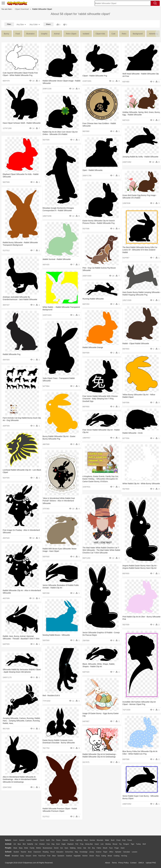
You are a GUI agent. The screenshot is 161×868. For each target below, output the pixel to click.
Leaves (29, 840)
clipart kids (100, 34)
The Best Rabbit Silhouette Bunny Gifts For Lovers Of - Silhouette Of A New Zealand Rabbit (140, 250)
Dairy (22, 856)
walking (73, 848)
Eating (104, 856)
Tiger (133, 844)
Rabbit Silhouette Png (12, 354)
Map (76, 852)
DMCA (141, 863)
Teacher (23, 852)
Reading (46, 852)
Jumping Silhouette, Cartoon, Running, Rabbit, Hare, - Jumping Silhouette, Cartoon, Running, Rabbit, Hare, (18, 721)
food (18, 34)
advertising (154, 34)
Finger (117, 848)
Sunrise (92, 840)
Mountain (100, 840)
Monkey (108, 844)
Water (107, 840)
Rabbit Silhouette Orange (93, 347)
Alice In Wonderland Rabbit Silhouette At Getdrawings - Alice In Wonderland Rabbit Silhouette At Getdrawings (20, 779)
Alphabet (118, 852)
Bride (26, 848)
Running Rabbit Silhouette (93, 299)
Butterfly (30, 844)
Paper (105, 852)
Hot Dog (124, 856)
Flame (58, 840)
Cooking (116, 856)
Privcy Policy (123, 863)
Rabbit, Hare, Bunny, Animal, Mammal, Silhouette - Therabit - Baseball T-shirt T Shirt (19, 639)
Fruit (49, 856)
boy (94, 848)
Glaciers (65, 840)
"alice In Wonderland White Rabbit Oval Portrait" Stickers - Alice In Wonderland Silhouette (59, 501)
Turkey (138, 844)
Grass (72, 840)
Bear (19, 844)
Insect (97, 844)
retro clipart (71, 34)
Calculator (127, 852)
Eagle (64, 844)
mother (39, 848)
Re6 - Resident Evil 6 (51, 695)
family (32, 848)
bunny (7, 34)
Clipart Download (22, 9)
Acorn (15, 840)
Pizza (98, 856)
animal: (8, 844)
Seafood (69, 856)
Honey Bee (89, 844)
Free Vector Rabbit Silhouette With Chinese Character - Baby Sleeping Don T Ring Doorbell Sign (100, 399)
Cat (36, 844)
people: (8, 848)
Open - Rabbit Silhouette (92, 170)
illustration (30, 34)
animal (57, 34)
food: (8, 856)
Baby (21, 848)
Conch (42, 840)
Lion (102, 844)
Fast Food (42, 856)
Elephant (70, 844)
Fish (77, 844)
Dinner (92, 856)
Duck (58, 844)
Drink (35, 856)
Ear (62, 848)
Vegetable (77, 856)
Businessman (48, 848)
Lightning (79, 840)
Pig (120, 844)
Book (30, 852)
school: (8, 852)
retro (124, 34)
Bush (113, 840)
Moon (86, 840)
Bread (110, 856)
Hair (85, 848)
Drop (124, 840)
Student (16, 852)
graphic (44, 34)
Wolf (144, 844)
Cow (48, 844)
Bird (24, 844)
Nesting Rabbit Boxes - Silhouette (56, 635)
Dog (53, 844)
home (79, 848)
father (99, 848)
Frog (82, 844)
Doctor (56, 848)
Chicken (42, 844)
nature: (8, 840)
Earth (48, 840)
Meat (54, 856)
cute (113, 34)
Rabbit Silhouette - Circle (133, 433)
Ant (15, 844)
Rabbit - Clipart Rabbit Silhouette (136, 344)
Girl (89, 848)
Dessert (28, 856)
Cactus (36, 840)
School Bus (69, 852)
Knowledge (83, 852)
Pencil (53, 852)
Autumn (22, 840)
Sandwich (61, 856)
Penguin (126, 844)
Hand (123, 848)
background (138, 34)
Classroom (37, 852)
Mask (15, 848)
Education (60, 852)
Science (99, 852)
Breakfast (15, 856)
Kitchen (85, 856)
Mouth (105, 848)
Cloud (118, 840)
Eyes (66, 848)
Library (92, 852)
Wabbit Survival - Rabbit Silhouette (57, 259)
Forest (130, 840)
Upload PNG (151, 863)
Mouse (115, 844)
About (107, 863)
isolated (86, 34)
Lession (135, 852)
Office (111, 852)
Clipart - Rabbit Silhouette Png (95, 76)
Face (111, 848)
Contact (133, 863)
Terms (114, 863)
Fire (53, 840)
